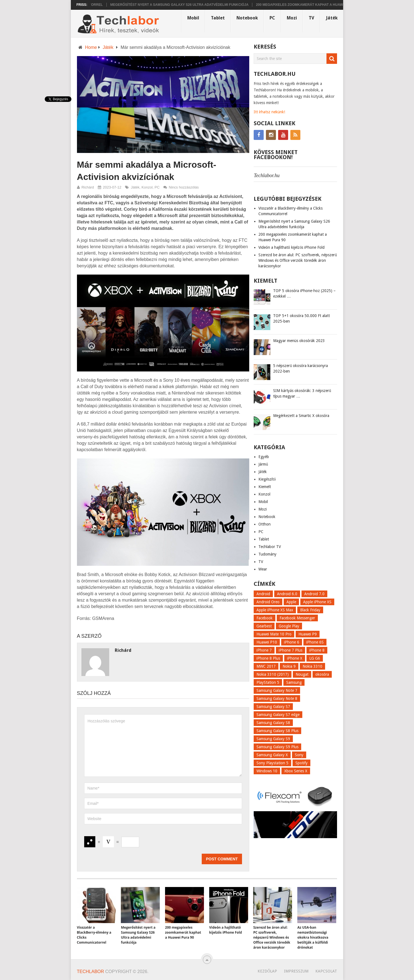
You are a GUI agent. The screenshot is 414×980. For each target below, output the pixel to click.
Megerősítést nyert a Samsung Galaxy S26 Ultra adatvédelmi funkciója (183, 5)
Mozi (292, 18)
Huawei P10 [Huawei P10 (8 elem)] (267, 642)
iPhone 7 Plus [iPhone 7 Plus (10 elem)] (290, 650)
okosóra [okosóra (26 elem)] (322, 674)
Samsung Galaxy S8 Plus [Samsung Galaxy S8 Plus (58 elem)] (277, 731)
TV (311, 18)
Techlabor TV (270, 547)
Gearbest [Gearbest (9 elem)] (264, 626)
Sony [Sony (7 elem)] (299, 755)
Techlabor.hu (267, 175)
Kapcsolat (326, 971)
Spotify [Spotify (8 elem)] (301, 763)
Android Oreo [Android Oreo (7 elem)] (268, 602)
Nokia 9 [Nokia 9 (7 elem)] (289, 666)
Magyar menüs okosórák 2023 (299, 341)
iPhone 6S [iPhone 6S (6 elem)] (315, 642)
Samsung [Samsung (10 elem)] (294, 682)
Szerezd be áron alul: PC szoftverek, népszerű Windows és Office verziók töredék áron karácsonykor (298, 260)
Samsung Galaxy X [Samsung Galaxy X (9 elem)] (272, 755)
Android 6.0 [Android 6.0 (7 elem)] (287, 594)
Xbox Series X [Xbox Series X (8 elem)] (296, 771)
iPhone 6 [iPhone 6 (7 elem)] (292, 642)
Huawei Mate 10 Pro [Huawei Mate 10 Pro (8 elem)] (274, 634)
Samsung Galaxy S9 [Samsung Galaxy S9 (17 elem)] (273, 739)
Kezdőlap (267, 971)
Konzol (147, 187)
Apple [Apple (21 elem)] (291, 602)
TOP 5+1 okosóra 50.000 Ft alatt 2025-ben (301, 318)
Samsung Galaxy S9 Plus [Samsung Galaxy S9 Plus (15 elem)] (277, 747)
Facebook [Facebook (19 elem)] (265, 618)
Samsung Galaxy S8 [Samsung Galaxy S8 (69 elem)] (273, 723)
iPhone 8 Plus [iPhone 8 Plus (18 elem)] (268, 658)
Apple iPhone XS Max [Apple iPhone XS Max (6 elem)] (275, 610)
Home (91, 47)
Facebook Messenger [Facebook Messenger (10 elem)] (297, 618)
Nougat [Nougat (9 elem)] (302, 674)
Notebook (247, 18)
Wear (263, 569)
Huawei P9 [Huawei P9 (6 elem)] (308, 634)
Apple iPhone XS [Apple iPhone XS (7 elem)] (317, 602)
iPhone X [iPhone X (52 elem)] (295, 658)
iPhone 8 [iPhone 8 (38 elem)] (317, 650)
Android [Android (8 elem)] (263, 594)
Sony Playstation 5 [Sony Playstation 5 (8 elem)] (272, 763)
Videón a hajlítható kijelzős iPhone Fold (291, 247)
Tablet (218, 18)
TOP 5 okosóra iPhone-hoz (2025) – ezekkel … (304, 293)
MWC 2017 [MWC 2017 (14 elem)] (266, 666)
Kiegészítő (267, 479)
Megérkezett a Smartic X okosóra (301, 416)
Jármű (263, 464)
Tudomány (267, 554)
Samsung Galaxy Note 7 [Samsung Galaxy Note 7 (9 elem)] (277, 690)
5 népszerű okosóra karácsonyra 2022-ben (300, 368)
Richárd (88, 187)
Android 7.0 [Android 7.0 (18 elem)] (314, 594)
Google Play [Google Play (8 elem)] (289, 626)
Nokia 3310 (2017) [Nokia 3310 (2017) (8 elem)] (273, 674)
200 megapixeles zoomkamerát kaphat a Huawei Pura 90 (311, 5)
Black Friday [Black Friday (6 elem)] (310, 610)
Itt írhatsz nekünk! (269, 112)
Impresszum (296, 971)
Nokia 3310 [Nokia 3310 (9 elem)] (312, 666)
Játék (332, 18)
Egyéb (264, 457)
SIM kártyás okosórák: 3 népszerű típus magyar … (302, 393)
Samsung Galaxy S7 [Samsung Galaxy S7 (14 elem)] (273, 707)
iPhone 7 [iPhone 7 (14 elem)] (264, 650)
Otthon (265, 524)
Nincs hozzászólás (184, 187)
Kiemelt (265, 487)
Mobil (193, 18)
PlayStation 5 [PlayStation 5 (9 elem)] (268, 682)
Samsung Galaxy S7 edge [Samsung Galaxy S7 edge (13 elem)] (278, 715)
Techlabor (91, 972)
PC (272, 18)
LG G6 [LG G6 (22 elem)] (315, 658)
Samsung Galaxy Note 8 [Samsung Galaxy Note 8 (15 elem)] (277, 698)
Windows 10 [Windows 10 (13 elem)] (267, 771)
